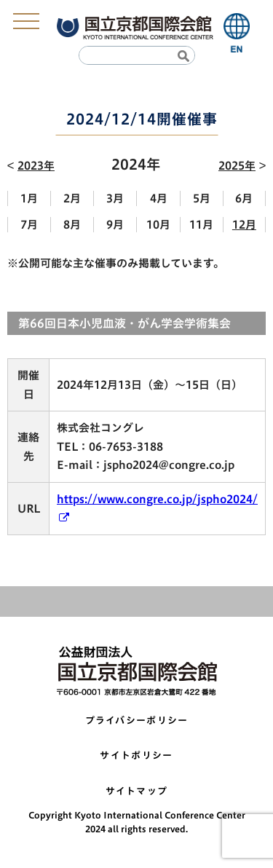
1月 (29, 198)
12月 (244, 225)
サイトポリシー (136, 755)
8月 (72, 225)
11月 (201, 225)
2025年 (237, 166)
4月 (159, 198)
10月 (158, 225)
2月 (72, 198)
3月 (115, 198)
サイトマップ (137, 791)
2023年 (36, 166)
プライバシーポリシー (137, 721)
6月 (244, 198)
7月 (29, 225)
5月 (202, 198)
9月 (115, 225)
